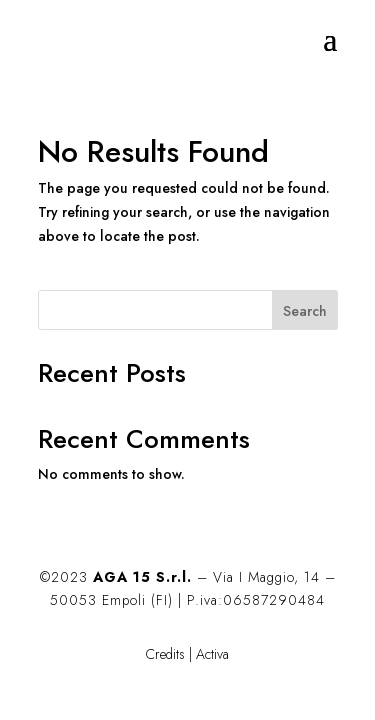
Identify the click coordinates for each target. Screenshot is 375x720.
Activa (212, 654)
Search (305, 311)
